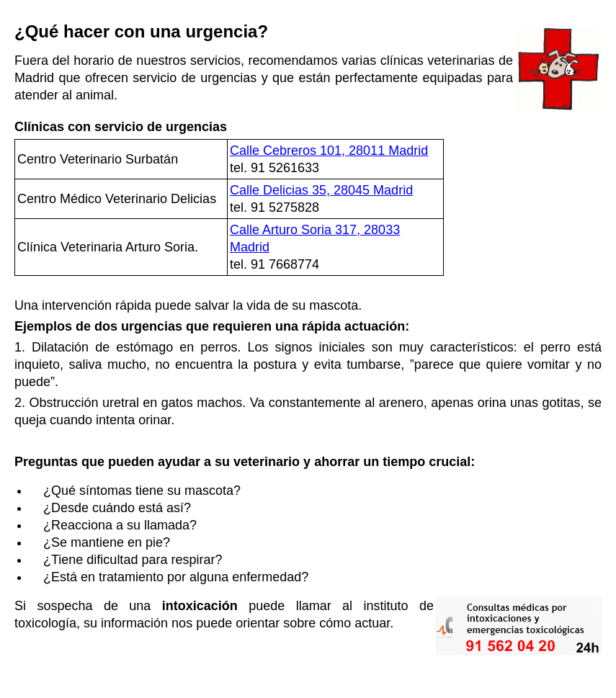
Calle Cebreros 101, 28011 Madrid (329, 151)
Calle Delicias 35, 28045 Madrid (321, 190)
